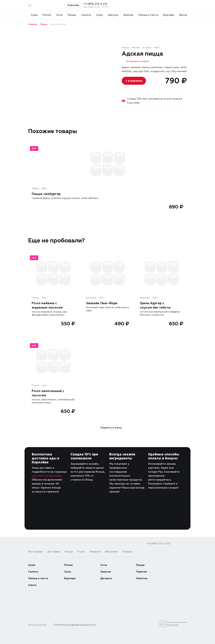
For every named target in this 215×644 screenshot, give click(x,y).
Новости (95, 551)
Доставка (54, 551)
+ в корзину (134, 81)
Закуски (106, 571)
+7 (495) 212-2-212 (95, 4)
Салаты (33, 571)
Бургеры (70, 578)
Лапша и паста (38, 578)
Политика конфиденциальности (75, 625)
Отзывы (127, 551)
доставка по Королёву (47, 476)
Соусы (32, 585)
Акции (69, 551)
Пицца (140, 565)
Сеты (104, 565)
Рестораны (35, 551)
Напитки (142, 578)
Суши (32, 565)
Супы (68, 571)
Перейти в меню (111, 427)
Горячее (142, 571)
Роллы (68, 565)
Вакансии (111, 551)
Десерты (106, 578)
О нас (81, 551)
